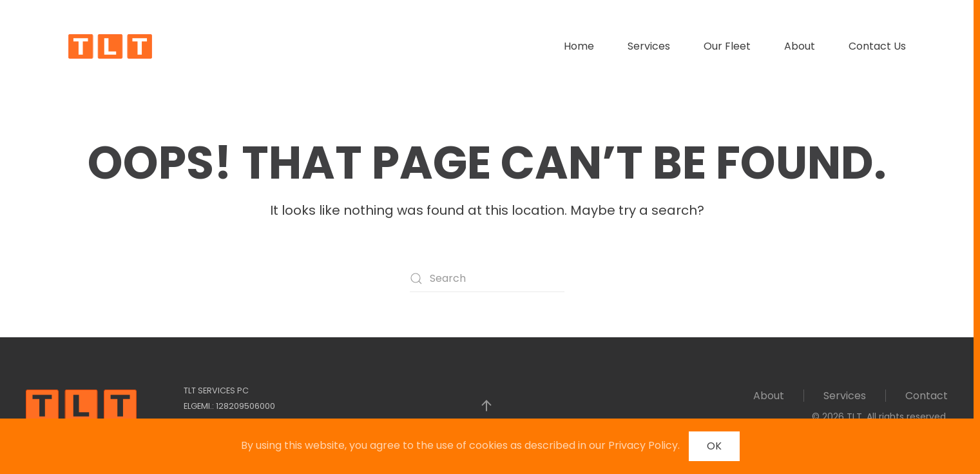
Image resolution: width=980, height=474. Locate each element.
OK (714, 446)
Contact (927, 396)
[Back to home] (110, 46)
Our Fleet (727, 46)
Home (579, 46)
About (800, 46)
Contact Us (877, 46)
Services (649, 46)
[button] (486, 406)
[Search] (487, 279)
